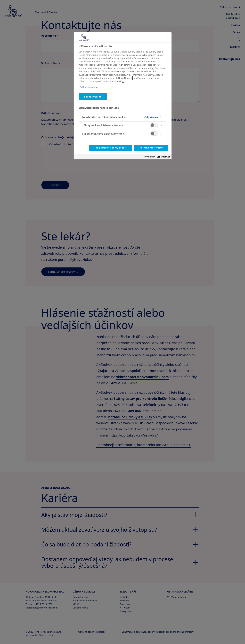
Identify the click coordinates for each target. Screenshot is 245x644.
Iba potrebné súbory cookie (111, 148)
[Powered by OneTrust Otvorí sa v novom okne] (157, 157)
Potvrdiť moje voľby (151, 148)
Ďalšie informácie (89, 87)
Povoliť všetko (93, 97)
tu (134, 78)
